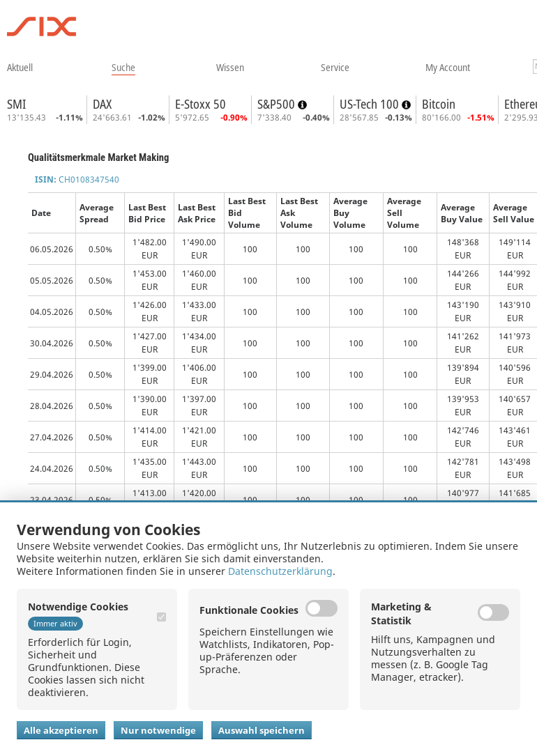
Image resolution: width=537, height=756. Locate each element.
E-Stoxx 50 (201, 104)
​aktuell (20, 67)
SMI (16, 104)
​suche (123, 67)
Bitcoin (439, 104)
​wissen (230, 67)
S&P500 (278, 104)
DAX (102, 104)
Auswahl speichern (262, 730)
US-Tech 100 (371, 104)
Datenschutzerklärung (280, 571)
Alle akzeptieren (61, 730)
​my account (448, 67)
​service (335, 67)
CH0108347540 (77, 179)
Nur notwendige (158, 730)
